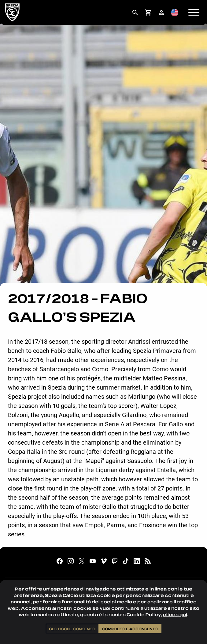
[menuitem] (135, 13)
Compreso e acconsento (130, 629)
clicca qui (175, 614)
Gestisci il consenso (72, 629)
